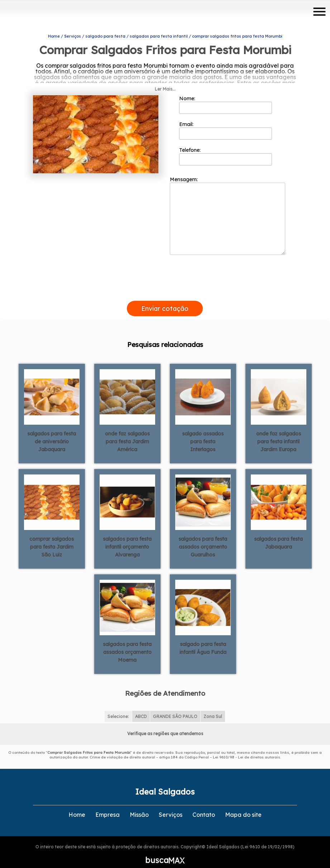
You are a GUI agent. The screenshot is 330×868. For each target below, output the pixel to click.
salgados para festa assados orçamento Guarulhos (203, 538)
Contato (204, 806)
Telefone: (226, 147)
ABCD (141, 708)
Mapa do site (243, 806)
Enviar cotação (165, 300)
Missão (139, 806)
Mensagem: (228, 207)
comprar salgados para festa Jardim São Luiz (52, 538)
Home (77, 806)
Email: (226, 121)
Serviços (171, 806)
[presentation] (165, 284)
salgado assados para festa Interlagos (203, 433)
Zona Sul (213, 708)
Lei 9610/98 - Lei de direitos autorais (247, 749)
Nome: (226, 96)
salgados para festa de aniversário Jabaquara (52, 433)
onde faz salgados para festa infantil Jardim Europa (279, 433)
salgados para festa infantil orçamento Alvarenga (127, 538)
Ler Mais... (165, 80)
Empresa (107, 806)
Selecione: (118, 708)
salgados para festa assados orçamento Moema (127, 643)
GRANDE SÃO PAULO (175, 708)
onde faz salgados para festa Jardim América (127, 433)
